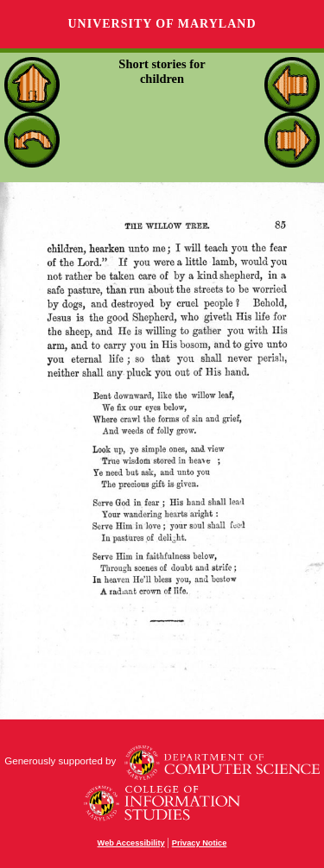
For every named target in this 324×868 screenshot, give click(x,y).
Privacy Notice (200, 843)
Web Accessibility (131, 843)
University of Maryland (162, 24)
